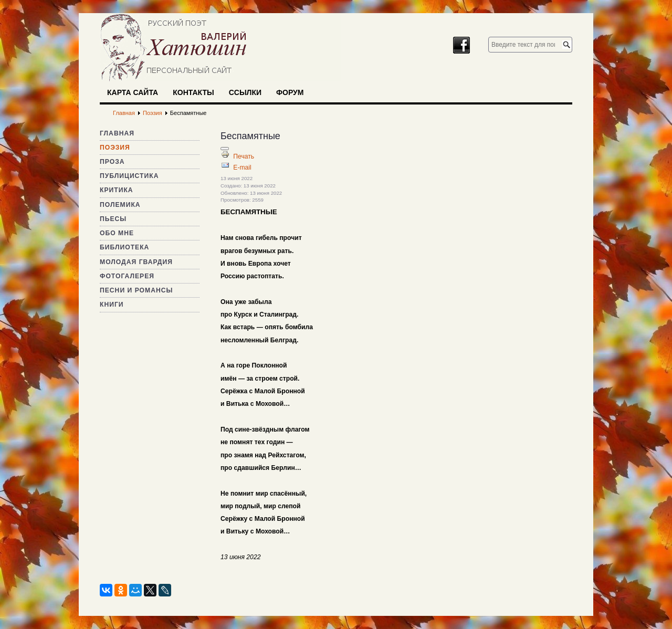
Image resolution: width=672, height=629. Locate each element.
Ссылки (245, 92)
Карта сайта (133, 92)
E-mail (242, 167)
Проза (112, 162)
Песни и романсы (136, 290)
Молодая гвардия (136, 262)
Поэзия (115, 148)
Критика (117, 190)
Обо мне (117, 233)
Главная (117, 133)
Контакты (193, 92)
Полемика (120, 205)
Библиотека (124, 247)
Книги (112, 305)
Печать (244, 156)
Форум (290, 92)
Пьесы (113, 219)
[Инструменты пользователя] (225, 149)
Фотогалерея (127, 276)
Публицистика (129, 176)
